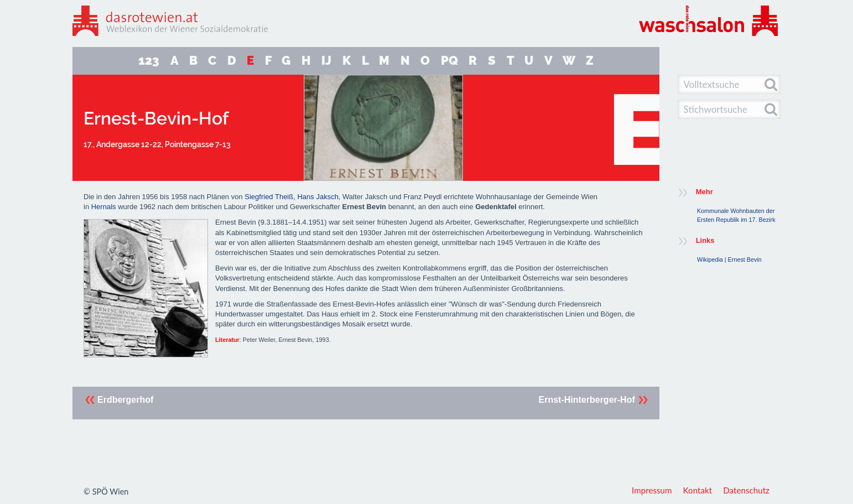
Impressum (652, 490)
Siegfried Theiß (269, 197)
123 (149, 61)
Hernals (104, 207)
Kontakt (698, 490)
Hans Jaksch (318, 197)
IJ (326, 61)
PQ (449, 61)
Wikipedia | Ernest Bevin (729, 259)
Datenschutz (746, 490)
